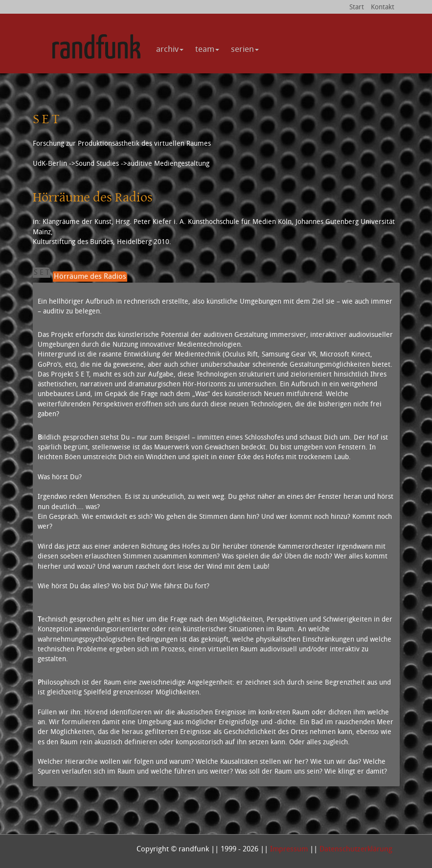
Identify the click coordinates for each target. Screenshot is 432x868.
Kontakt (383, 7)
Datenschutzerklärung (356, 848)
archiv (170, 49)
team (207, 49)
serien (245, 49)
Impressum (289, 848)
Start (357, 7)
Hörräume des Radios (90, 276)
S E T (42, 272)
